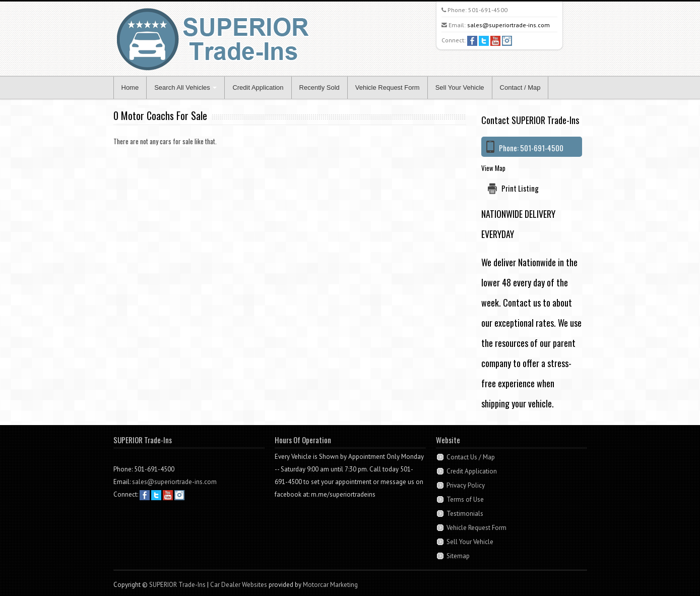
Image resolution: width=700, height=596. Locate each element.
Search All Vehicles (185, 87)
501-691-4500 (488, 10)
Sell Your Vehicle (460, 87)
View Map (493, 168)
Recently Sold (320, 87)
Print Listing (520, 188)
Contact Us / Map (471, 457)
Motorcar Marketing (330, 585)
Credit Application (258, 87)
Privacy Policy (466, 485)
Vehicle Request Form (388, 87)
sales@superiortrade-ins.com (508, 25)
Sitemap (458, 556)
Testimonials (465, 514)
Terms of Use (465, 499)
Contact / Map (520, 87)
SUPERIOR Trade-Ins (177, 585)
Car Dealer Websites (239, 585)
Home (130, 87)
